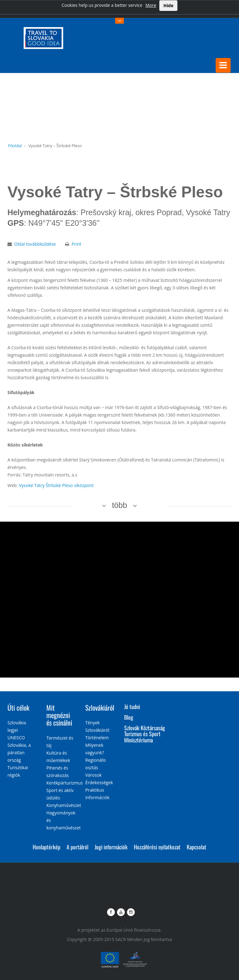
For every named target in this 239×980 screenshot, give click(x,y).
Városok (94, 775)
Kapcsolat (197, 847)
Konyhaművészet (64, 805)
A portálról (77, 847)
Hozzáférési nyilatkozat (157, 847)
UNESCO (16, 738)
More (151, 5)
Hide (168, 5)
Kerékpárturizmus (65, 783)
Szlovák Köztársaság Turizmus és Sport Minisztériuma (145, 734)
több (120, 505)
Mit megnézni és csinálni (59, 715)
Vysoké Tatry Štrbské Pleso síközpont (56, 485)
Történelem (97, 738)
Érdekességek (99, 782)
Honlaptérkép (47, 847)
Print (76, 244)
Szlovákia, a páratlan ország (19, 753)
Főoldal (15, 146)
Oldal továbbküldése (35, 244)
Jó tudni (132, 707)
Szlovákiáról (100, 707)
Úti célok (18, 707)
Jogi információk (111, 847)
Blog (129, 717)
